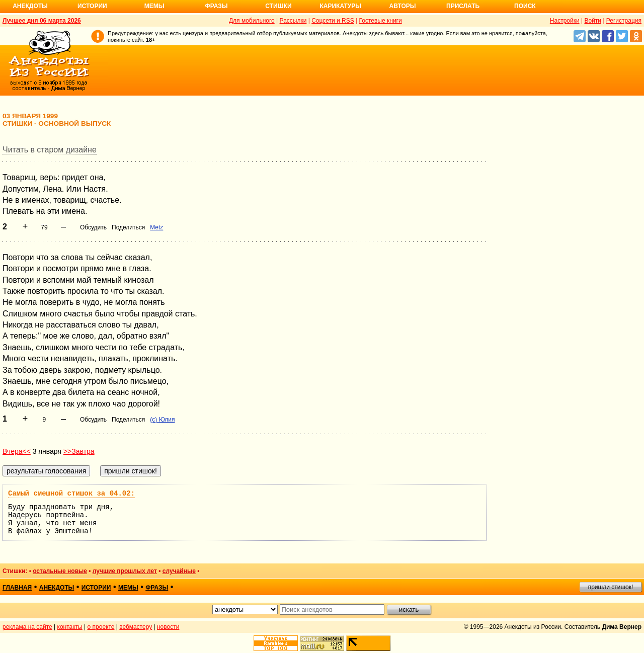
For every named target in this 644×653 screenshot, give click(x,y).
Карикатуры (340, 6)
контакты (70, 627)
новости (168, 627)
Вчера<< (17, 451)
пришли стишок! (611, 587)
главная (17, 588)
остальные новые (60, 571)
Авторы (403, 6)
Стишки (278, 6)
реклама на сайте (27, 627)
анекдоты (57, 588)
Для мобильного (252, 21)
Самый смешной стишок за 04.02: (71, 494)
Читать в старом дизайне (50, 150)
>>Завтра (79, 451)
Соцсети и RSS (333, 21)
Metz (156, 227)
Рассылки (293, 21)
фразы (157, 588)
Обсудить (93, 227)
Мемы (154, 6)
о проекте (101, 627)
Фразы (216, 6)
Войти (593, 21)
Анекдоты (30, 6)
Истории (92, 6)
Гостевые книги (381, 21)
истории (96, 588)
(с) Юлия (162, 420)
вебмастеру (136, 627)
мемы (128, 588)
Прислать (463, 6)
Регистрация (624, 21)
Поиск (525, 6)
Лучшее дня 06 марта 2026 (42, 21)
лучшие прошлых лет (125, 571)
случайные (179, 571)
